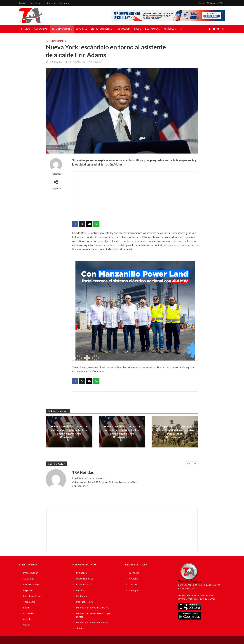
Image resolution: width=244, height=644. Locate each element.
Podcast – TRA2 (85, 602)
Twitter (133, 584)
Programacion (31, 573)
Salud (138, 29)
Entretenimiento (102, 29)
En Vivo (23, 3)
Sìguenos (81, 628)
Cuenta (202, 3)
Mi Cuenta (81, 573)
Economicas (152, 29)
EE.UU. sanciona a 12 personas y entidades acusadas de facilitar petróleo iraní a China (69, 430)
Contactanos (65, 3)
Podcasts (52, 3)
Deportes (81, 29)
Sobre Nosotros (37, 3)
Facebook (134, 573)
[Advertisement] (135, 193)
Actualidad (41, 29)
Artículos (170, 29)
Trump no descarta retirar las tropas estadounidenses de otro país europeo (175, 430)
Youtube (134, 579)
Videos (27, 625)
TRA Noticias (75, 62)
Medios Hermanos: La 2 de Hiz (93, 608)
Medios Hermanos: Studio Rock (93, 622)
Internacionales (62, 29)
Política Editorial (85, 584)
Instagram (135, 590)
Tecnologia (123, 29)
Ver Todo (191, 463)
